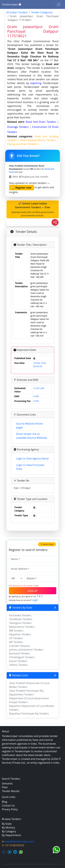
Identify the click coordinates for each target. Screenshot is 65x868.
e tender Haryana (19, 646)
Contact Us (8, 806)
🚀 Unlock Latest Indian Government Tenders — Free (33, 209)
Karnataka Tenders (20, 615)
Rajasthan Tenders (20, 634)
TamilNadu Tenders (21, 619)
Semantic (7, 783)
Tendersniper (12, 4)
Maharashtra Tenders (22, 627)
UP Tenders (16, 638)
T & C (40, 596)
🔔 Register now (22, 188)
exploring (36, 83)
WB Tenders (16, 631)
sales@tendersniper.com (19, 842)
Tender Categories (42, 12)
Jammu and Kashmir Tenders (26, 650)
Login (35, 600)
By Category (9, 831)
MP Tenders (16, 642)
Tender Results (11, 791)
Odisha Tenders (18, 665)
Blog (5, 802)
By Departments (11, 835)
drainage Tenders (18, 127)
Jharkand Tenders (20, 653)
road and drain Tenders (41, 122)
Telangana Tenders (20, 623)
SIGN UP (32, 591)
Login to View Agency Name (32, 459)
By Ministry (8, 828)
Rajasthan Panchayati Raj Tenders (29, 714)
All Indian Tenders (17, 12)
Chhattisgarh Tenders (22, 657)
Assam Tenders (18, 661)
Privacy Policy (10, 809)
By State (7, 824)
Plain (5, 787)
